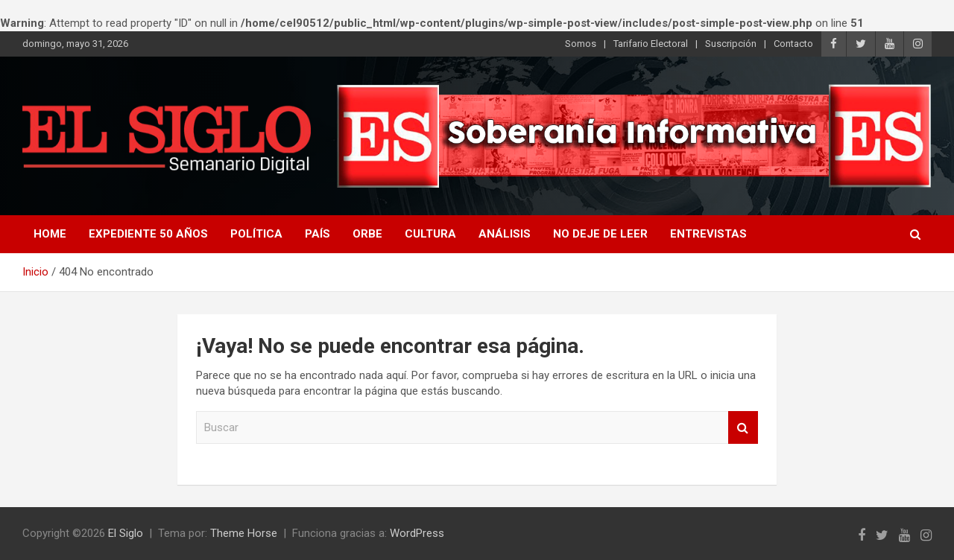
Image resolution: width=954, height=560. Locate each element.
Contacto (793, 44)
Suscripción (731, 44)
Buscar (743, 428)
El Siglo (126, 533)
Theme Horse (244, 533)
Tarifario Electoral (651, 44)
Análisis (505, 234)
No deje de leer (600, 234)
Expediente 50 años (148, 234)
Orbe (367, 234)
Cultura (430, 234)
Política (256, 234)
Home (50, 234)
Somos (581, 44)
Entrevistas (708, 234)
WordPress (417, 533)
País (318, 234)
